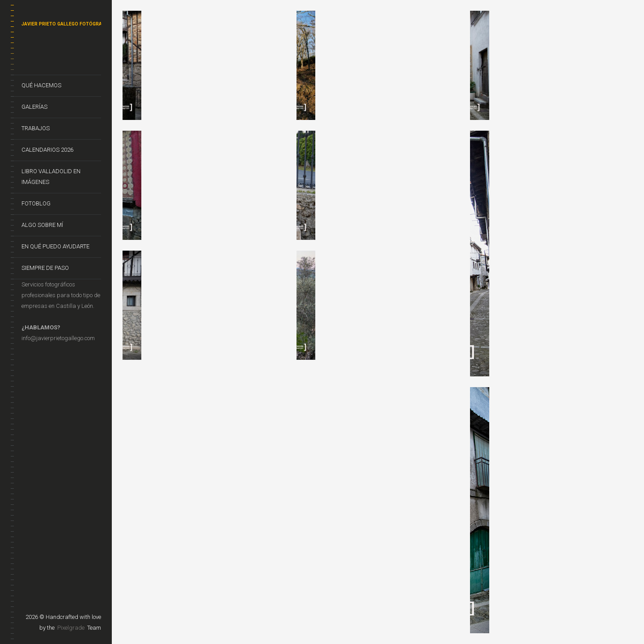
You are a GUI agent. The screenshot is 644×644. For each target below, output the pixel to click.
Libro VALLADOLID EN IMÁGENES (51, 177)
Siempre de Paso (45, 268)
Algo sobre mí (42, 225)
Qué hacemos (41, 85)
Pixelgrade (71, 628)
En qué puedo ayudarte (55, 246)
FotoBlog (36, 203)
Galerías (34, 107)
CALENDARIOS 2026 (47, 150)
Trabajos (36, 128)
